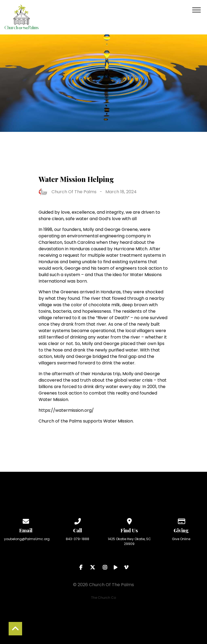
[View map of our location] (129, 520)
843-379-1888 (77, 539)
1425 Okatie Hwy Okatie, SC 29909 (129, 541)
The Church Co (103, 598)
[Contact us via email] (26, 520)
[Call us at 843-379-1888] (78, 520)
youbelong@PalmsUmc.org (27, 539)
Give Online (181, 539)
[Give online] (181, 520)
